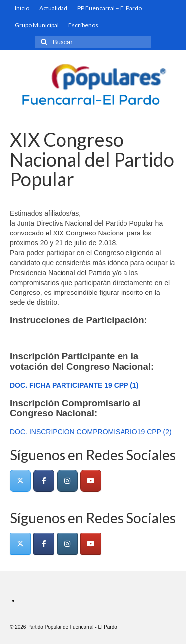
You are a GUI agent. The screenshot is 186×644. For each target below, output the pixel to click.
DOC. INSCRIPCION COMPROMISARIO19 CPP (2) (91, 432)
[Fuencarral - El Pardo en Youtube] (91, 481)
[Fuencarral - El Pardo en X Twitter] (20, 481)
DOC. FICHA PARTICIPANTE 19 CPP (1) (74, 385)
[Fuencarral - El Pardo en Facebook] (44, 481)
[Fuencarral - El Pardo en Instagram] (67, 481)
